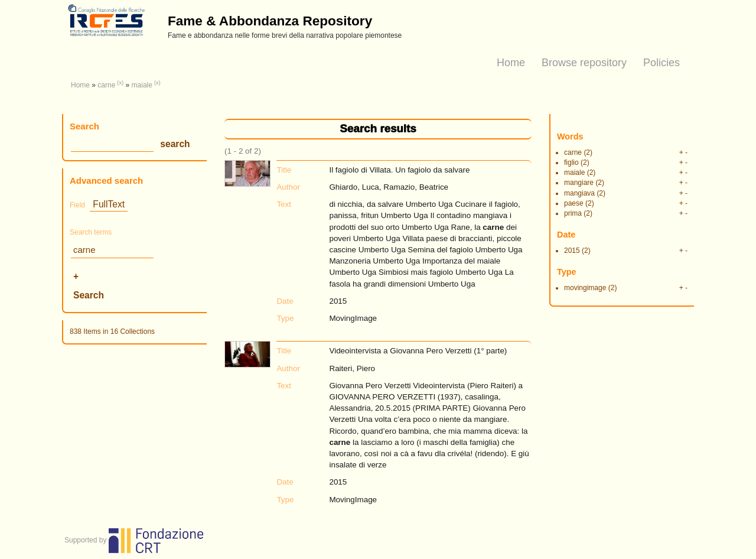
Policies (661, 63)
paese (574, 203)
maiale (142, 85)
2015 (572, 251)
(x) (120, 82)
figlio (571, 162)
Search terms (91, 232)
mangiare (579, 183)
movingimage (585, 288)
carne (106, 85)
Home (511, 63)
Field (77, 205)
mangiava (579, 193)
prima (573, 213)
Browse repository (584, 63)
